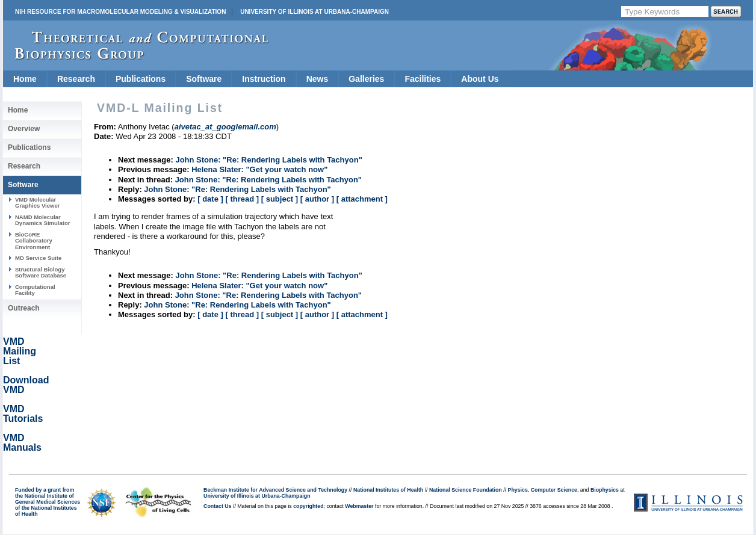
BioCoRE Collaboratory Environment (34, 241)
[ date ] (210, 199)
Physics (518, 490)
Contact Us (217, 506)
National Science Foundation (466, 490)
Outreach (24, 308)
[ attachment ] (362, 199)
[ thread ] (242, 199)
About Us (480, 79)
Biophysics (605, 490)
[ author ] (317, 199)
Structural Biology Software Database (41, 272)
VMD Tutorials (23, 414)
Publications (141, 79)
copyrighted (308, 506)
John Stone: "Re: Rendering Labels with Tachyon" (268, 160)
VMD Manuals (22, 443)
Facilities (423, 79)
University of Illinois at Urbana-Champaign (314, 12)
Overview (24, 129)
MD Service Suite (38, 258)
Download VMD (26, 385)
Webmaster (359, 506)
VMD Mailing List (20, 351)
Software (204, 79)
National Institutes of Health (388, 490)
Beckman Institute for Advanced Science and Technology (275, 490)
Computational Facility (35, 290)
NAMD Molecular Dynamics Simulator (43, 220)
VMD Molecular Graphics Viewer (37, 203)
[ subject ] (280, 199)
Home (25, 79)
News (318, 79)
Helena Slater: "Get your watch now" (259, 169)
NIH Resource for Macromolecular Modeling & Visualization (120, 12)
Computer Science (554, 490)
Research (76, 79)
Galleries (366, 79)
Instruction (264, 79)
